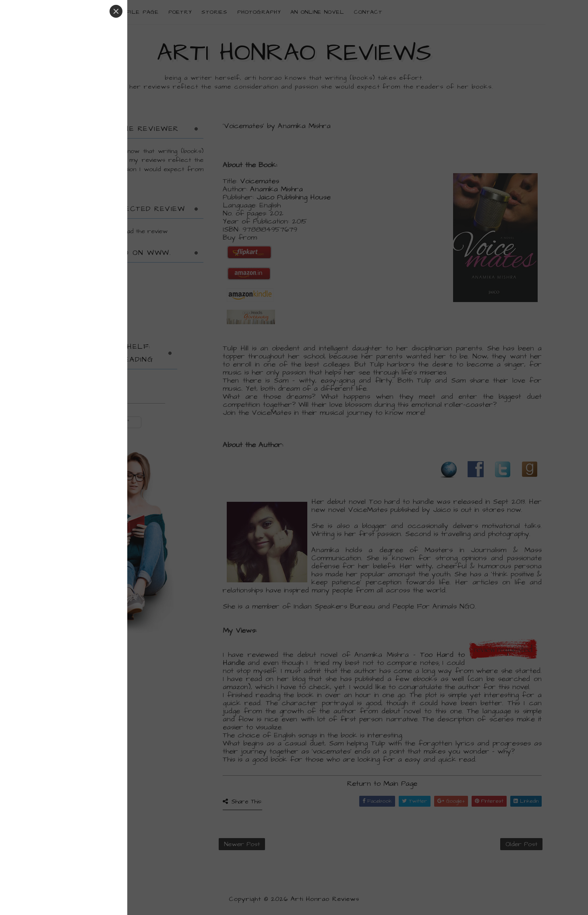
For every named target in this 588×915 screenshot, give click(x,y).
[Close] (116, 11)
